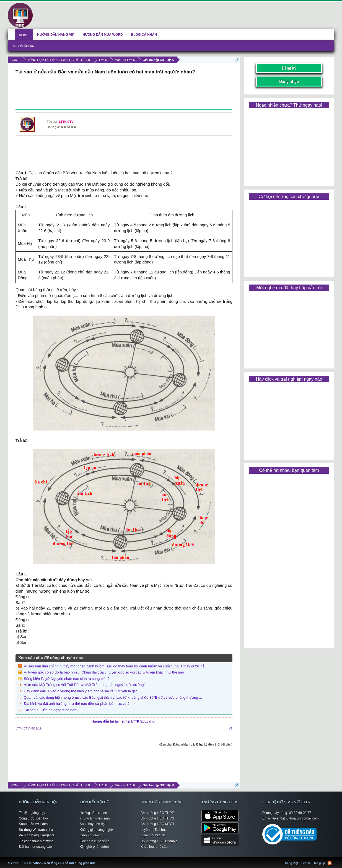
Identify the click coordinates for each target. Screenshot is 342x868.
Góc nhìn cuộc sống (94, 841)
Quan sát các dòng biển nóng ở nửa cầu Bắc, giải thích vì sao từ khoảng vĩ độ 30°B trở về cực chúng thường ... (113, 697)
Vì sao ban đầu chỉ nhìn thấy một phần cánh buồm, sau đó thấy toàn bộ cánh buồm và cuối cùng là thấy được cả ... (116, 666)
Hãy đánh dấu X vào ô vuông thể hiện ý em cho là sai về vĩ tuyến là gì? (80, 691)
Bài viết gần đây (24, 46)
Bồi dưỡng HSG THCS (157, 818)
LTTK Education (98, 860)
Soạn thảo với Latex (34, 824)
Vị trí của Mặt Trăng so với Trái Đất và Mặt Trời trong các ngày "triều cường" (84, 685)
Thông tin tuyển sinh (95, 818)
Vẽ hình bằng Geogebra (37, 835)
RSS (330, 863)
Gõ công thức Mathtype (36, 841)
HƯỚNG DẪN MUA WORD (103, 35)
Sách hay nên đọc (93, 824)
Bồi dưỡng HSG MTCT (157, 824)
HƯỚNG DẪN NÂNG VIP (56, 35)
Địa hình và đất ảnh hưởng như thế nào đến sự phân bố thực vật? (77, 704)
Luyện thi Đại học (154, 830)
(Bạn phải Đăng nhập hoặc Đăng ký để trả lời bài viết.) (196, 744)
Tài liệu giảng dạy (32, 813)
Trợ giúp (319, 863)
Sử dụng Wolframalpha (36, 830)
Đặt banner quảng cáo (35, 847)
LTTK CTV (66, 122)
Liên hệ (306, 863)
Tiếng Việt (292, 863)
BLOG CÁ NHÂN (144, 35)
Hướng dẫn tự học (93, 813)
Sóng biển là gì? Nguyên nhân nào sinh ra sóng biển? (67, 679)
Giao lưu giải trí (91, 835)
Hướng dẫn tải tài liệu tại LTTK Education (124, 721)
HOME (24, 35)
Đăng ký (289, 68)
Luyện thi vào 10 (153, 835)
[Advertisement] (124, 93)
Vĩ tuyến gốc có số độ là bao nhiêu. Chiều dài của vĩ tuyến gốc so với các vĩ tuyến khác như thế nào (104, 672)
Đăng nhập (289, 81)
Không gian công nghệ (96, 830)
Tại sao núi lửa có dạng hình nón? (51, 710)
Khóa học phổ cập (154, 847)
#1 (231, 728)
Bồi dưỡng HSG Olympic (159, 841)
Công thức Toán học (34, 818)
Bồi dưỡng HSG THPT (157, 813)
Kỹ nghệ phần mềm (94, 847)
